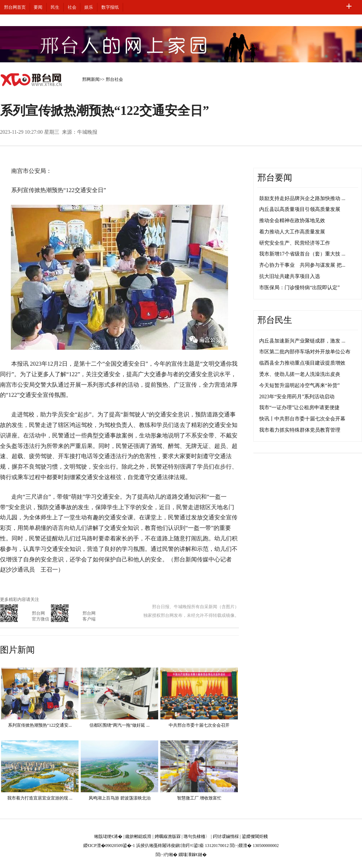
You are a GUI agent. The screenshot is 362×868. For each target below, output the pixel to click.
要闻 (38, 7)
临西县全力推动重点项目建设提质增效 (302, 363)
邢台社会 (114, 79)
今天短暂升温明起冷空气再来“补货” (299, 385)
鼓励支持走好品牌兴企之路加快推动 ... (302, 198)
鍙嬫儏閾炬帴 (255, 836)
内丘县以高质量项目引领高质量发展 (300, 209)
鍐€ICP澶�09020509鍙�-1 (109, 846)
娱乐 (89, 7)
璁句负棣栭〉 (197, 836)
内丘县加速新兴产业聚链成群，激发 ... (302, 341)
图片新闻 (17, 650)
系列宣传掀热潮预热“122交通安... (40, 725)
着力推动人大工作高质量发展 (292, 232)
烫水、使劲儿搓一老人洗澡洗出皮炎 (300, 374)
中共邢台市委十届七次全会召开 (199, 725)
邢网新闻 (91, 79)
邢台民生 (275, 320)
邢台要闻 (275, 178)
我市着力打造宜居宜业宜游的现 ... (40, 798)
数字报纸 (110, 7)
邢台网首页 (15, 7)
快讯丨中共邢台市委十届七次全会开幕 (302, 419)
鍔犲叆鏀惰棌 (226, 836)
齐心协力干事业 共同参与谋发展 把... (302, 265)
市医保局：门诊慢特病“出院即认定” (299, 288)
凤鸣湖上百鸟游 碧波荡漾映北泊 (120, 798)
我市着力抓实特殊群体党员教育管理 (300, 430)
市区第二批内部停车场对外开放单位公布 (305, 352)
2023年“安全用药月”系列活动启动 (297, 397)
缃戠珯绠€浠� (108, 836)
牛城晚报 (87, 132)
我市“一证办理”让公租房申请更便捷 (299, 408)
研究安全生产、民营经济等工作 (295, 243)
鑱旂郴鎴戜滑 (138, 836)
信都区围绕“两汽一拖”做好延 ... (120, 725)
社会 (72, 7)
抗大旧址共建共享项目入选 (290, 276)
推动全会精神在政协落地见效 (292, 221)
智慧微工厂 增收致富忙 (199, 798)
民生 (55, 7)
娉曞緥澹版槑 (168, 836)
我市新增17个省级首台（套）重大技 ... (302, 254)
